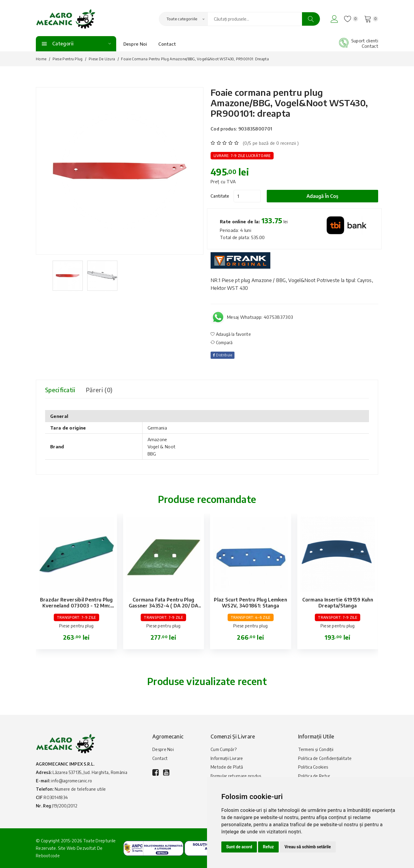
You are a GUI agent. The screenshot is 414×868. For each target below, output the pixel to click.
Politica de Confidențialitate (325, 758)
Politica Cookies (313, 767)
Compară (222, 343)
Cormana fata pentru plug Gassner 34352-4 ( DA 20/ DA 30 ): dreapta (164, 606)
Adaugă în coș (323, 196)
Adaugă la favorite (231, 334)
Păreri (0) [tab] (100, 390)
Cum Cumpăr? (224, 749)
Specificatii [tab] (61, 390)
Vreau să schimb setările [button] (308, 847)
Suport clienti (365, 41)
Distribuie (223, 355)
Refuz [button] (268, 847)
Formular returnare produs (236, 776)
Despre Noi (135, 44)
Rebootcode (48, 856)
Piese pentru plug (68, 59)
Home (41, 59)
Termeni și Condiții (316, 749)
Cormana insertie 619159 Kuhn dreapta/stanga (338, 603)
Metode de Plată (227, 767)
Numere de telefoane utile (80, 789)
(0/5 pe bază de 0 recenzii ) (271, 143)
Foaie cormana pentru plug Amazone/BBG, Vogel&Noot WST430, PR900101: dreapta (290, 103)
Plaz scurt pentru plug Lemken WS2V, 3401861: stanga (250, 603)
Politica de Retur (314, 776)
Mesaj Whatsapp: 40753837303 (260, 317)
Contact (167, 44)
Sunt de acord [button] (239, 847)
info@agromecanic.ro (72, 781)
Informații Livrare (227, 758)
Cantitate (220, 196)
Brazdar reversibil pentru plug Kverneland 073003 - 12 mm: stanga (76, 606)
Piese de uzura (102, 59)
